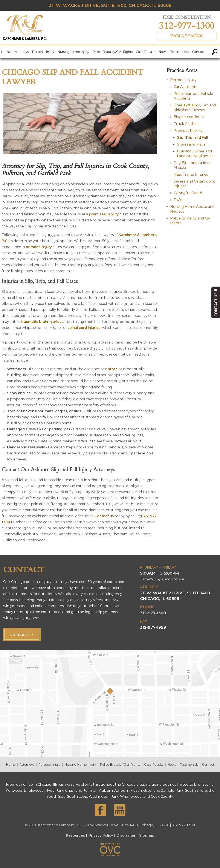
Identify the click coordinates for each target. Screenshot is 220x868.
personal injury (39, 247)
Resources (76, 835)
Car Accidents (185, 87)
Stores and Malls (191, 144)
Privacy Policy (101, 835)
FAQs (178, 200)
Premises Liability (188, 131)
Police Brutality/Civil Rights (113, 52)
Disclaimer (126, 835)
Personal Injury (43, 52)
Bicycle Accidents (189, 117)
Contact (198, 52)
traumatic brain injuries (41, 322)
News (163, 52)
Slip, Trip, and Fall (192, 137)
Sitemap (147, 835)
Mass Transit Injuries (191, 174)
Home (6, 52)
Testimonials (180, 52)
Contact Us (22, 634)
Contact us (104, 516)
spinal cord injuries (84, 328)
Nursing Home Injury (73, 52)
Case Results (146, 52)
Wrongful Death (188, 193)
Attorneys (21, 52)
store (113, 369)
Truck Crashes (186, 124)
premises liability (104, 214)
